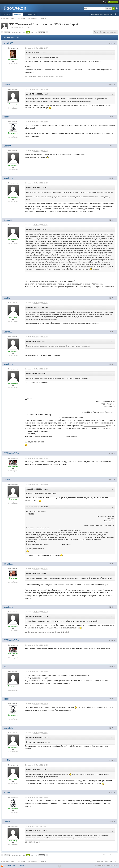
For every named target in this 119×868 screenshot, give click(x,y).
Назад (7, 32)
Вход (105, 2)
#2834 (112, 640)
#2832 (112, 564)
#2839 (112, 792)
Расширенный (117, 8)
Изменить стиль (10, 865)
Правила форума (103, 861)
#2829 (112, 364)
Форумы (18, 14)
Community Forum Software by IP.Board (106, 865)
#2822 (112, 85)
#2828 (112, 332)
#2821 (112, 43)
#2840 (112, 821)
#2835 (112, 667)
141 (24, 32)
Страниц (15, 32)
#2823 (112, 117)
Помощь (22, 865)
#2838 (112, 760)
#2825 (112, 178)
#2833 (112, 607)
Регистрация (113, 2)
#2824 (112, 146)
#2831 (112, 480)
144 (36, 32)
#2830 (112, 453)
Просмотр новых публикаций (101, 14)
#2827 (112, 298)
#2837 (112, 728)
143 (32, 32)
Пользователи (30, 14)
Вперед (42, 32)
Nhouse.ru (7, 14)
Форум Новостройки (7, 861)
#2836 (112, 699)
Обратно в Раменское (110, 855)
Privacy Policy (113, 861)
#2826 (112, 220)
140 (20, 32)
